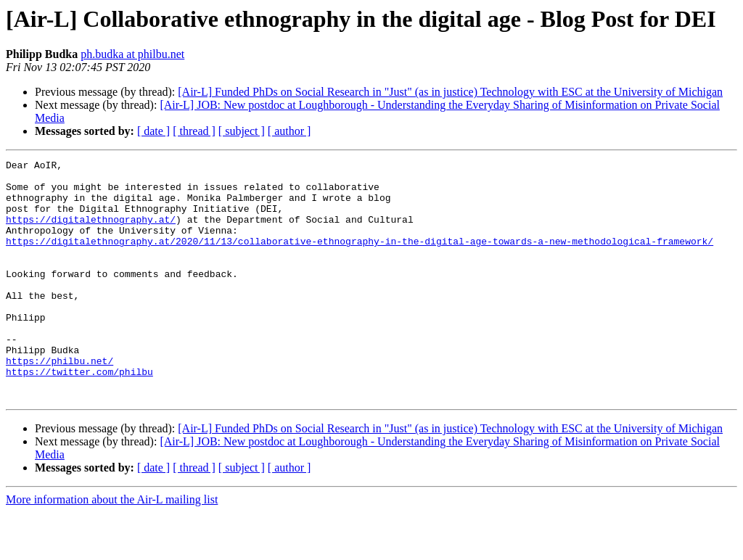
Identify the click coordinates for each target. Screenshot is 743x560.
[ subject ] (242, 131)
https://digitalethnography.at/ (91, 232)
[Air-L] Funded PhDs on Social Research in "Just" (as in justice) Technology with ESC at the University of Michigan (450, 92)
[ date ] (153, 131)
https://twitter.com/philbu (79, 415)
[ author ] (290, 131)
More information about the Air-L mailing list (112, 547)
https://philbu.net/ (59, 402)
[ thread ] (194, 131)
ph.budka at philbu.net (132, 54)
